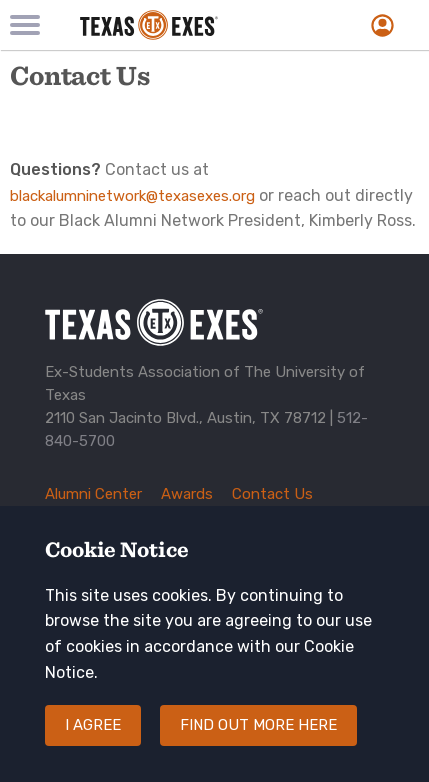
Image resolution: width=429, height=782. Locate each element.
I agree (93, 745)
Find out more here (258, 745)
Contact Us (272, 494)
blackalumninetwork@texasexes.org (132, 196)
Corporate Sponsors (115, 517)
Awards (187, 494)
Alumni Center (93, 494)
